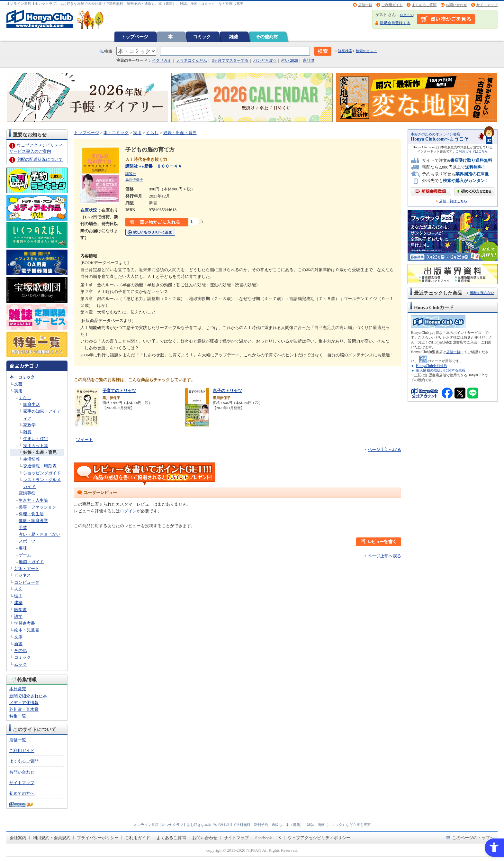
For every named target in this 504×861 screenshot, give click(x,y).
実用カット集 (36, 446)
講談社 (131, 174)
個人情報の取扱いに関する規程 (441, 370)
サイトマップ (487, 5)
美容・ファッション (37, 507)
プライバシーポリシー (98, 838)
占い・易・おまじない (40, 534)
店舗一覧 (365, 5)
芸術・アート (27, 568)
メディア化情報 (24, 703)
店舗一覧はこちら (453, 201)
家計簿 (309, 60)
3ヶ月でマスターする (230, 60)
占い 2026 (289, 60)
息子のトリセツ (227, 391)
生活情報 (32, 459)
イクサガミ (162, 60)
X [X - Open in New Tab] (280, 838)
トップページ (135, 37)
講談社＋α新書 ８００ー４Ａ (154, 166)
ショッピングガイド (42, 473)
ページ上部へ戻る (384, 449)
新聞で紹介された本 (28, 696)
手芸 (23, 528)
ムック (20, 664)
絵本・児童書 (27, 630)
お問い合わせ (456, 5)
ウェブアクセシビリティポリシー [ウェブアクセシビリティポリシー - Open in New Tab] (319, 838)
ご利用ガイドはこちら (472, 151)
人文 (18, 589)
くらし (25, 398)
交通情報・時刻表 (40, 466)
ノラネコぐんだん (192, 60)
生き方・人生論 (33, 500)
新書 (18, 644)
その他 (20, 650)
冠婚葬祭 (27, 493)
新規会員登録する (395, 23)
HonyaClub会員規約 (432, 366)
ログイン (406, 15)
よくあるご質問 (424, 5)
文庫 (18, 637)
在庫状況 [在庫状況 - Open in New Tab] (89, 210)
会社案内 (18, 838)
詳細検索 (345, 51)
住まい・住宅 (36, 439)
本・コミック (22, 377)
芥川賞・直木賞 (24, 709)
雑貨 (27, 432)
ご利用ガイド (392, 5)
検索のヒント (366, 51)
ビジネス (22, 575)
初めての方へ (22, 793)
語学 (18, 616)
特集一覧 (18, 716)
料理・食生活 (31, 514)
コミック (202, 37)
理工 (18, 596)
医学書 (20, 610)
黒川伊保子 (134, 179)
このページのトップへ (473, 838)
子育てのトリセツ (119, 391)
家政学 (29, 425)
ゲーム (25, 555)
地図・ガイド (31, 562)
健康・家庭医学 (33, 521)
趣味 (23, 548)
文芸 (18, 384)
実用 (18, 391)
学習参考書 (25, 623)
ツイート (85, 440)
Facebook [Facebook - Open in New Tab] (264, 838)
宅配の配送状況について (40, 159)
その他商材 (267, 37)
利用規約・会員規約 (52, 838)
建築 (18, 603)
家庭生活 (32, 404)
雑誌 (233, 37)
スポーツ (27, 541)
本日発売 (18, 689)
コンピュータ (27, 582)
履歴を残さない (482, 293)
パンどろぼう (265, 60)
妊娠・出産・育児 (40, 452)
